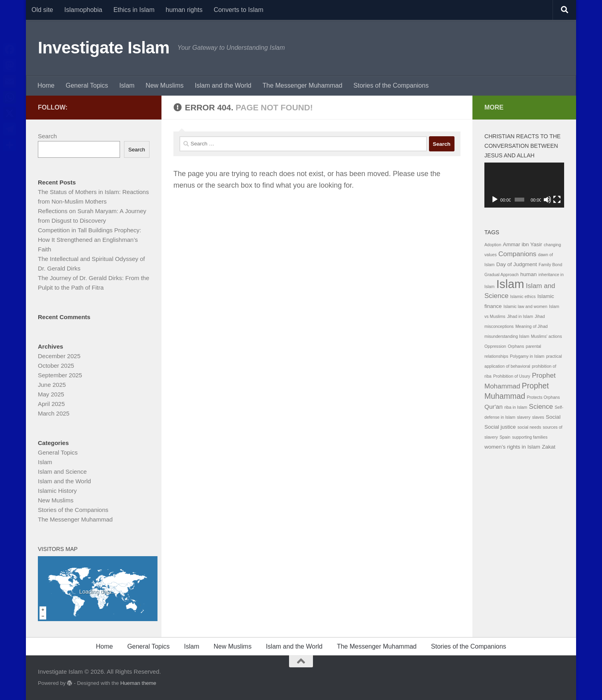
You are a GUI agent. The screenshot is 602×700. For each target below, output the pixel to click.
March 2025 (54, 413)
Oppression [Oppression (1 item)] (495, 346)
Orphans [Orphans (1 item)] (516, 346)
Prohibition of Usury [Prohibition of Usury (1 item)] (512, 376)
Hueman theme (138, 683)
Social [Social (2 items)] (553, 417)
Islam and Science (62, 472)
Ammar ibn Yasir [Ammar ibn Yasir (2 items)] (522, 244)
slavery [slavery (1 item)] (524, 417)
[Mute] (547, 200)
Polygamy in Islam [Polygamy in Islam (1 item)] (527, 356)
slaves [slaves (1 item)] (538, 417)
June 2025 (52, 385)
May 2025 (51, 394)
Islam (127, 85)
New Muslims (164, 85)
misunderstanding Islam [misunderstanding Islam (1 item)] (507, 336)
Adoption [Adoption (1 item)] (493, 245)
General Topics (87, 85)
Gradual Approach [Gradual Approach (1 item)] (502, 275)
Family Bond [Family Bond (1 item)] (550, 265)
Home (46, 85)
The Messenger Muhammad (302, 85)
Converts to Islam (238, 10)
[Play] (495, 200)
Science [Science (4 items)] (541, 407)
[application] (524, 185)
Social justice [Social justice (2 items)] (500, 427)
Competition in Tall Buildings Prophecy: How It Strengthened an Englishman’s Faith (90, 240)
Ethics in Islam (134, 10)
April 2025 (51, 404)
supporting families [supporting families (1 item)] (530, 437)
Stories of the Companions (391, 85)
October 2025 (56, 366)
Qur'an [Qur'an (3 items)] (494, 407)
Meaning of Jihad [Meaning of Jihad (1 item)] (532, 326)
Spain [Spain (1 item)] (505, 437)
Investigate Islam (104, 48)
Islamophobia (83, 10)
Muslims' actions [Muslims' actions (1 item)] (547, 336)
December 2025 (59, 356)
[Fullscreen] (557, 200)
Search (47, 136)
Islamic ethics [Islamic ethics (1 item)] (523, 296)
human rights (184, 10)
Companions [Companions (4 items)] (517, 254)
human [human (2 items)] (528, 274)
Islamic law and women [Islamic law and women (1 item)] (525, 306)
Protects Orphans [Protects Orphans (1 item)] (543, 397)
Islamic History (57, 491)
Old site (42, 10)
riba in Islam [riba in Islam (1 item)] (516, 407)
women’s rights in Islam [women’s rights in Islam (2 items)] (512, 447)
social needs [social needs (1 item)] (529, 427)
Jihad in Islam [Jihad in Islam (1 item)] (520, 316)
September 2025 (60, 375)
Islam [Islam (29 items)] (510, 284)
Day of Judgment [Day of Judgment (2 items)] (517, 264)
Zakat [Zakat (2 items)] (549, 447)
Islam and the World (223, 85)
